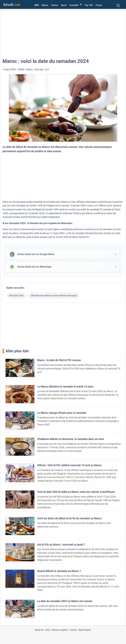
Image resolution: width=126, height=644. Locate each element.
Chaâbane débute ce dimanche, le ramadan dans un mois (71, 439)
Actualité (74, 5)
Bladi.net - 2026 (42, 630)
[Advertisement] (63, 34)
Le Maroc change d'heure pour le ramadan (62, 413)
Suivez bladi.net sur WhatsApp (34, 267)
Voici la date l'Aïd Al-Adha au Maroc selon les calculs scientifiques (76, 492)
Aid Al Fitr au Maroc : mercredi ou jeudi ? (61, 545)
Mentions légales (60, 630)
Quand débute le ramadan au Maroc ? (59, 571)
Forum (99, 5)
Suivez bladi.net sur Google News (36, 254)
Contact (73, 630)
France (55, 5)
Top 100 (89, 5)
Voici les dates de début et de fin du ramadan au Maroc (69, 518)
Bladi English (85, 630)
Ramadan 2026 (16, 296)
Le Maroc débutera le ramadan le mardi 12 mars (65, 387)
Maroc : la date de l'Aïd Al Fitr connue (59, 360)
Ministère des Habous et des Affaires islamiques (54, 296)
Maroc (45, 5)
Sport (64, 5)
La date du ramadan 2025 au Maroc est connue (65, 601)
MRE (37, 5)
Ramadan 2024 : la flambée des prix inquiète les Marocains (41, 223)
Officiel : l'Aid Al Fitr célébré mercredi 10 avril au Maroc (69, 465)
